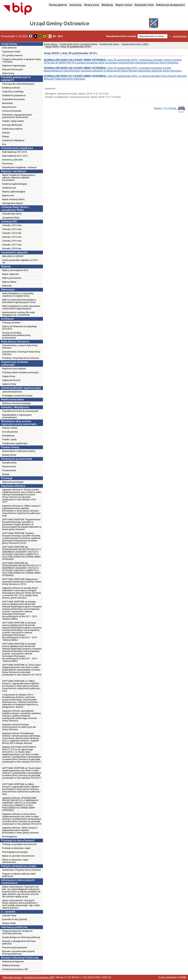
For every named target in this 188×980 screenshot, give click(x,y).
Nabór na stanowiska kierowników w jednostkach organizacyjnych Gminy (19, 301)
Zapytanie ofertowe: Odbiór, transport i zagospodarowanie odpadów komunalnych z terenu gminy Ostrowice (20, 830)
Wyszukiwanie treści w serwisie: (121, 36)
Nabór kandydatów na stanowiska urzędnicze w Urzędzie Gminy (18, 295)
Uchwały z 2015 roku (12, 237)
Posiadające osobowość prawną (17, 396)
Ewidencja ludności (11, 88)
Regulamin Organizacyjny (14, 66)
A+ (54, 36)
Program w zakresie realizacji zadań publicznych (19, 875)
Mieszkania (7, 103)
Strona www (92, 5)
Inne (4, 144)
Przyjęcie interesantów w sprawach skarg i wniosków (21, 61)
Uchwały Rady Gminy (12, 214)
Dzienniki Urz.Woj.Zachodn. (15, 919)
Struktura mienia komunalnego (16, 403)
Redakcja (107, 5)
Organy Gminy (9, 376)
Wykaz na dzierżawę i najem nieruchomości (15, 861)
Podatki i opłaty (9, 440)
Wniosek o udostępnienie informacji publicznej (19, 942)
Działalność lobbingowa (13, 140)
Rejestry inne (8, 196)
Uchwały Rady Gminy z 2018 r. (135, 44)
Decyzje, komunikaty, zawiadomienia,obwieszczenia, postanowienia (16, 335)
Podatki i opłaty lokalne (13, 121)
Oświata (6, 133)
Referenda (7, 286)
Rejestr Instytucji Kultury (13, 199)
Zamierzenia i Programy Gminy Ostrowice (21, 870)
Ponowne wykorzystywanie (15, 948)
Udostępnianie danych (12, 203)
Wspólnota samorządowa (14, 369)
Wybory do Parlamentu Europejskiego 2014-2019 (20, 328)
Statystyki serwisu (13, 977)
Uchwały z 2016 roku (12, 241)
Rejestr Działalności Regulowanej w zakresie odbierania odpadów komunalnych (19, 178)
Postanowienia (9, 470)
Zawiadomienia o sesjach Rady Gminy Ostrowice (20, 347)
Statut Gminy (8, 73)
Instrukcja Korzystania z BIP (15, 969)
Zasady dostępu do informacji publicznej (21, 937)
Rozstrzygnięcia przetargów (15, 852)
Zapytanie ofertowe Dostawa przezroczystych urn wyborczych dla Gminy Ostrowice (19, 727)
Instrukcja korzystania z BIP (39, 977)
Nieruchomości (9, 107)
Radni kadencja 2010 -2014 (15, 156)
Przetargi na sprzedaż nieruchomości (19, 844)
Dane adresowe (9, 48)
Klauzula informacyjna (12, 70)
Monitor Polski (9, 923)
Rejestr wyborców (10, 274)
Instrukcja (76, 5)
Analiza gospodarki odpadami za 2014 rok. (20, 261)
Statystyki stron (144, 5)
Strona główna (58, 5)
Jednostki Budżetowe (12, 392)
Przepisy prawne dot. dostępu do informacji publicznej (17, 932)
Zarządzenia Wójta (11, 218)
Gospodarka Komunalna (13, 99)
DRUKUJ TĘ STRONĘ (170, 109)
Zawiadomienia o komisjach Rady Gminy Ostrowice (21, 353)
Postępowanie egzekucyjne (15, 443)
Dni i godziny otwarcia (12, 55)
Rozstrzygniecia (9, 837)
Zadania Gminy (9, 384)
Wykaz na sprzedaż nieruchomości (18, 856)
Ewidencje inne (9, 188)
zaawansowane (180, 36)
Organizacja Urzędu (11, 52)
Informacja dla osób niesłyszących (18, 84)
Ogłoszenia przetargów (13, 482)
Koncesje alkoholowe (12, 125)
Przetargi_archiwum (11, 323)
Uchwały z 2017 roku (12, 245)
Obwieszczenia (9, 467)
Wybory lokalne (9, 282)
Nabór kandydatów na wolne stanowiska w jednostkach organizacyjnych (21, 307)
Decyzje (6, 474)
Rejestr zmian (124, 5)
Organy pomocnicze (11, 380)
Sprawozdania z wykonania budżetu (19, 451)
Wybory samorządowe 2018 (15, 270)
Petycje (6, 137)
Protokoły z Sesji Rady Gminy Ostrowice (21, 358)
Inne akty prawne (10, 432)
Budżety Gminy (9, 455)
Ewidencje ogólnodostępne (15, 184)
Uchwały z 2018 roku (12, 249)
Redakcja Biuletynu (11, 965)
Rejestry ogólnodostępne (14, 192)
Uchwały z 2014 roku (12, 233)
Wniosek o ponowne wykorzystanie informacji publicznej (18, 953)
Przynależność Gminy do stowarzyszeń (20, 411)
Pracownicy (8, 164)
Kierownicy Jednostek (12, 160)
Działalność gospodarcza (14, 95)
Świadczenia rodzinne (12, 129)
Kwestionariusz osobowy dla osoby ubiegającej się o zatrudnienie (19, 314)
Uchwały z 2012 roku (12, 225)
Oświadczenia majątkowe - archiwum (19, 167)
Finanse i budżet (10, 428)
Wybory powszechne (12, 278)
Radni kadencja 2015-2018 (15, 152)
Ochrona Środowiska (12, 111)
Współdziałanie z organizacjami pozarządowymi (17, 416)
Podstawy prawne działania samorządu (20, 372)
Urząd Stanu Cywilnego (13, 92)
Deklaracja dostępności (170, 5)
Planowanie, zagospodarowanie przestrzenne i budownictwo (17, 116)
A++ (60, 36)
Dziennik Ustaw (9, 916)
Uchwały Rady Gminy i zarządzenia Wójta (78, 44)
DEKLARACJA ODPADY (13, 256)
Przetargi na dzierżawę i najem (16, 848)
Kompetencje (8, 436)
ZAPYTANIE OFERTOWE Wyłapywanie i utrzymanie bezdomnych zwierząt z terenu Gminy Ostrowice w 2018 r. (22, 582)
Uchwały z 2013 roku (12, 229)
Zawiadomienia (9, 463)
